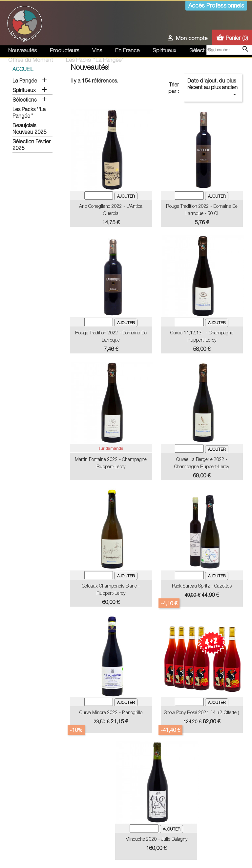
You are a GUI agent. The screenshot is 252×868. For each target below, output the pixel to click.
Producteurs (64, 50)
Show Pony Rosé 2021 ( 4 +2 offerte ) (202, 712)
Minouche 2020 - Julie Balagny (156, 839)
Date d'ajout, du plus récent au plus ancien (213, 88)
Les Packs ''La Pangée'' (95, 60)
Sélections (202, 50)
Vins (97, 50)
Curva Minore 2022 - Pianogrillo (111, 712)
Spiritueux (164, 50)
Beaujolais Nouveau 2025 (29, 129)
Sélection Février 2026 (31, 145)
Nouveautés (22, 50)
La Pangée (25, 81)
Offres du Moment (31, 60)
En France (127, 50)
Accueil (23, 69)
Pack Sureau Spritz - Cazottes (202, 586)
